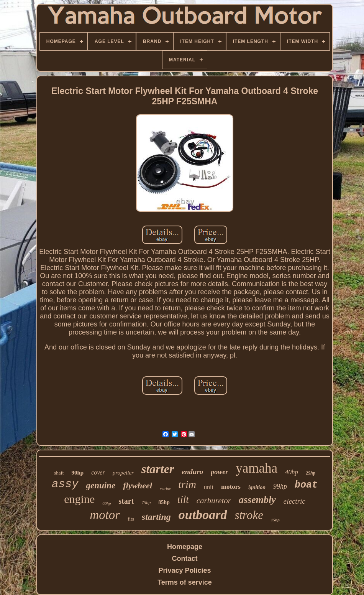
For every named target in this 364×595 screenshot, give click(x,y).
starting (156, 517)
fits (131, 519)
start (126, 501)
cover (98, 472)
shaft (59, 473)
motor (105, 515)
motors (231, 487)
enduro (192, 472)
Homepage (185, 547)
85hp (164, 502)
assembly (257, 500)
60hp (107, 503)
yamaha (257, 468)
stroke (249, 515)
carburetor (214, 501)
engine (79, 499)
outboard (203, 515)
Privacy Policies (184, 570)
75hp (146, 503)
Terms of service (185, 582)
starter (158, 469)
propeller (123, 473)
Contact (185, 559)
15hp (275, 520)
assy (65, 484)
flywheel (138, 485)
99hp (280, 486)
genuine (101, 485)
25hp (311, 473)
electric (294, 501)
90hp (77, 473)
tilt (183, 499)
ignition (257, 487)
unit (209, 487)
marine (165, 489)
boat (306, 485)
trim (187, 484)
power (219, 472)
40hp (292, 472)
